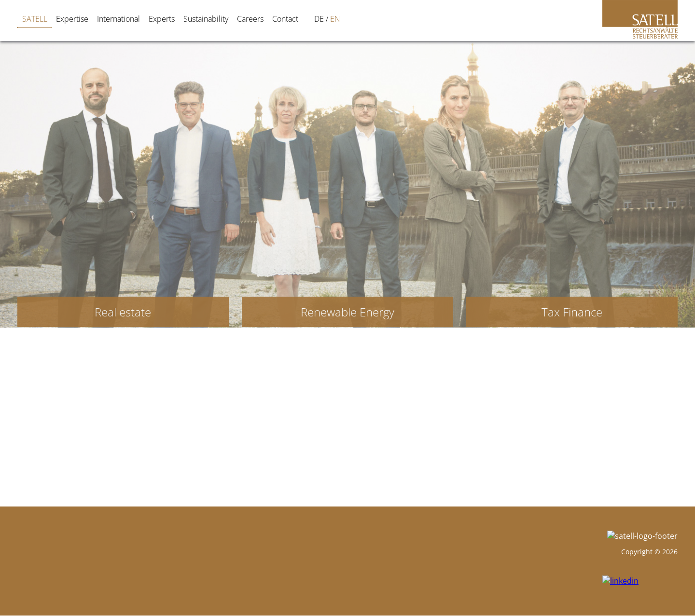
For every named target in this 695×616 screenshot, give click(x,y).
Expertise (72, 19)
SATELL (35, 19)
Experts (162, 19)
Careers (250, 19)
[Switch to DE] (305, 19)
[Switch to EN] (321, 19)
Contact (285, 19)
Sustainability (206, 19)
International (118, 19)
